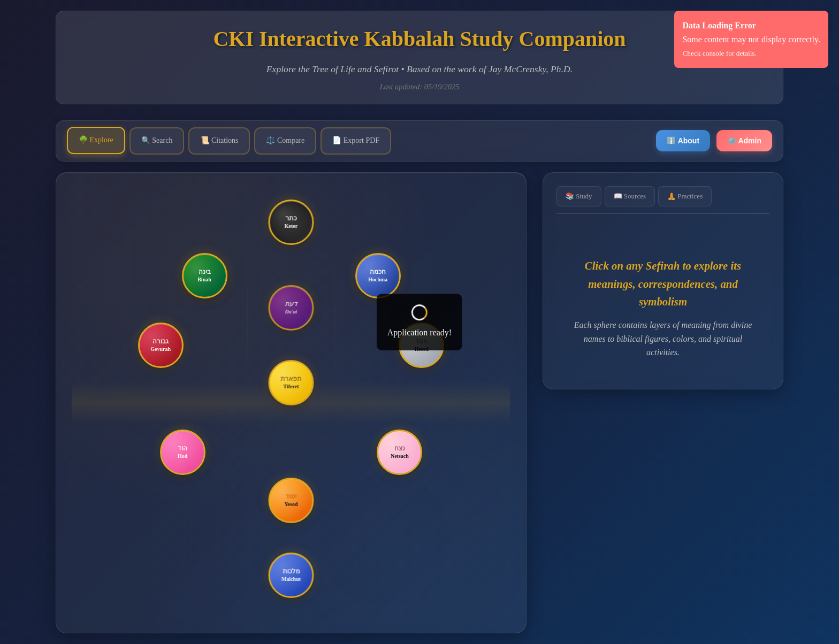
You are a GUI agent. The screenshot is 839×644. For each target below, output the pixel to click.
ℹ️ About (683, 141)
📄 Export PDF (356, 140)
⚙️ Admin (744, 141)
